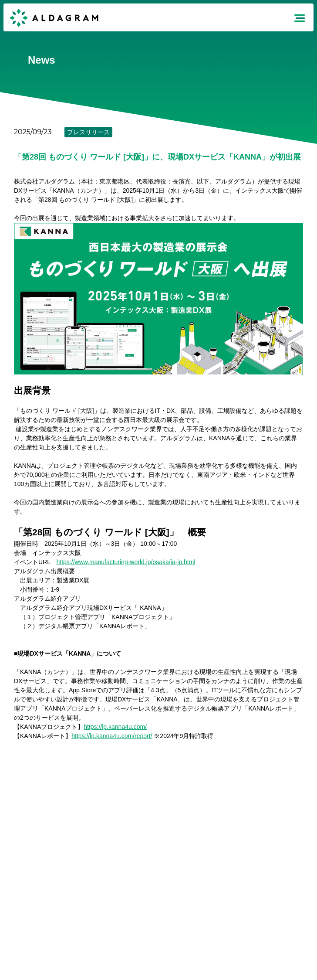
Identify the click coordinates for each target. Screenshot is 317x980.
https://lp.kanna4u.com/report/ (112, 736)
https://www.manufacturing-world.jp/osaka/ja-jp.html (126, 562)
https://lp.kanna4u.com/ (115, 727)
